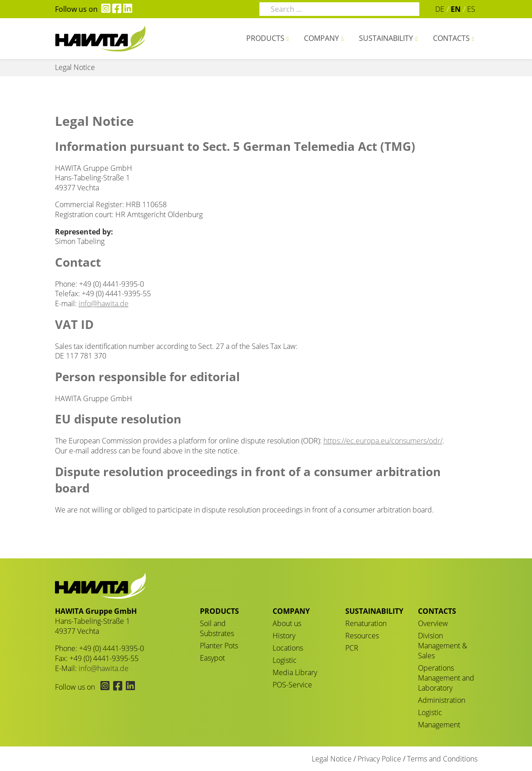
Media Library (295, 672)
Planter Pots (219, 646)
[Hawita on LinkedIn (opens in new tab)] (127, 9)
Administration (442, 700)
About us (287, 623)
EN (456, 9)
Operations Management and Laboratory (446, 678)
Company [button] (321, 38)
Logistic (285, 660)
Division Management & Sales (443, 646)
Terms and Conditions (442, 759)
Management (439, 725)
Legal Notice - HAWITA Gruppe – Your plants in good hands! (100, 39)
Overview (433, 623)
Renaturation (366, 623)
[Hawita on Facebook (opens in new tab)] (116, 9)
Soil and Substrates (217, 628)
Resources (362, 636)
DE (440, 9)
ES (471, 9)
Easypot (212, 658)
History (284, 636)
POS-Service (292, 685)
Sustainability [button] (386, 38)
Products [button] (265, 38)
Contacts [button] (451, 38)
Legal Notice (332, 759)
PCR (352, 648)
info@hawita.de (104, 303)
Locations (288, 648)
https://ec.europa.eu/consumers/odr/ (383, 441)
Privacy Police (379, 759)
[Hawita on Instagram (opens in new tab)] (104, 9)
